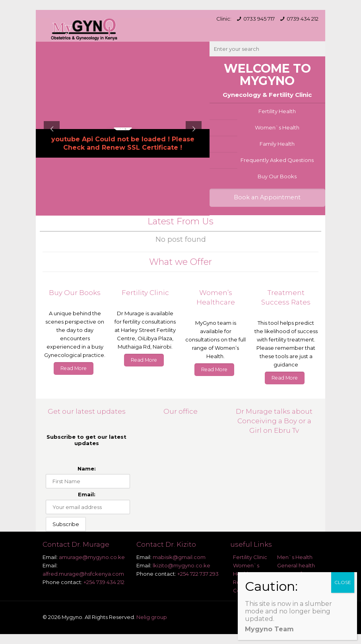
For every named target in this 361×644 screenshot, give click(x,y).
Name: (87, 469)
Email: (87, 494)
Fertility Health (277, 111)
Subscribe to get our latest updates (86, 440)
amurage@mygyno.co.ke (92, 557)
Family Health (277, 144)
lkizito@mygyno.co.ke (181, 565)
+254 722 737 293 (198, 574)
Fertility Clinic (250, 557)
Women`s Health (277, 127)
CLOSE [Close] (343, 582)
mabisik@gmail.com (179, 557)
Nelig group (152, 617)
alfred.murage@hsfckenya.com (83, 574)
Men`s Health (295, 557)
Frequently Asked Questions (277, 160)
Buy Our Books (277, 176)
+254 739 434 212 (104, 582)
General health (296, 565)
